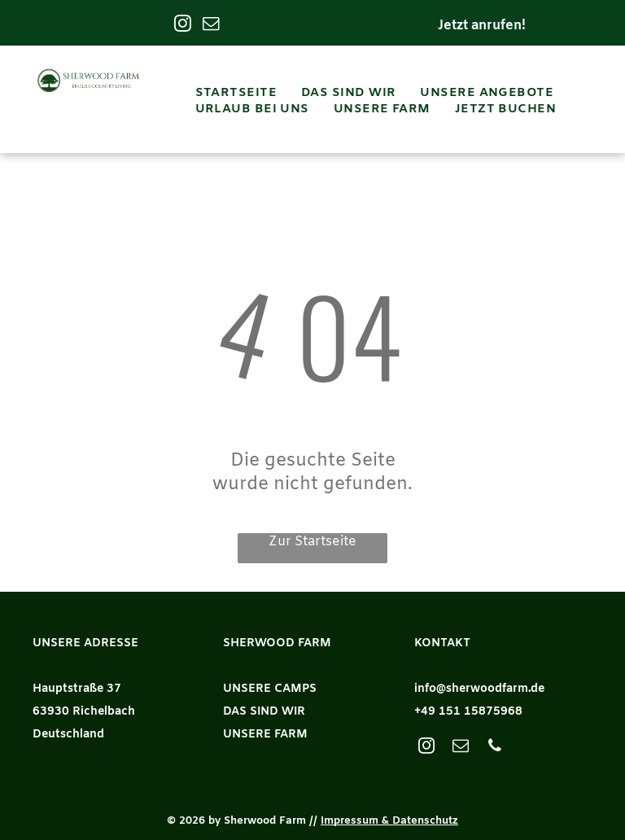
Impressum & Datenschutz (389, 821)
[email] (211, 25)
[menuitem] (236, 93)
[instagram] (183, 25)
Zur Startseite (312, 542)
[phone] (495, 748)
